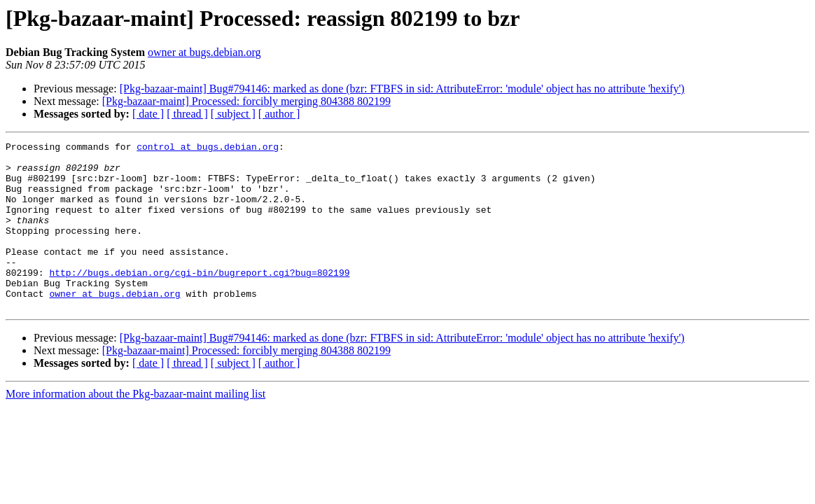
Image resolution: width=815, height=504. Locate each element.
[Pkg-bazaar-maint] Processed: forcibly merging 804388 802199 (246, 101)
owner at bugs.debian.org (204, 52)
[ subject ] (233, 114)
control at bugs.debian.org (208, 148)
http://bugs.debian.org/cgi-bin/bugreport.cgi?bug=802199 (199, 300)
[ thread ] (187, 114)
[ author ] (279, 114)
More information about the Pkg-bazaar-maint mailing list (135, 427)
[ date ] (148, 114)
